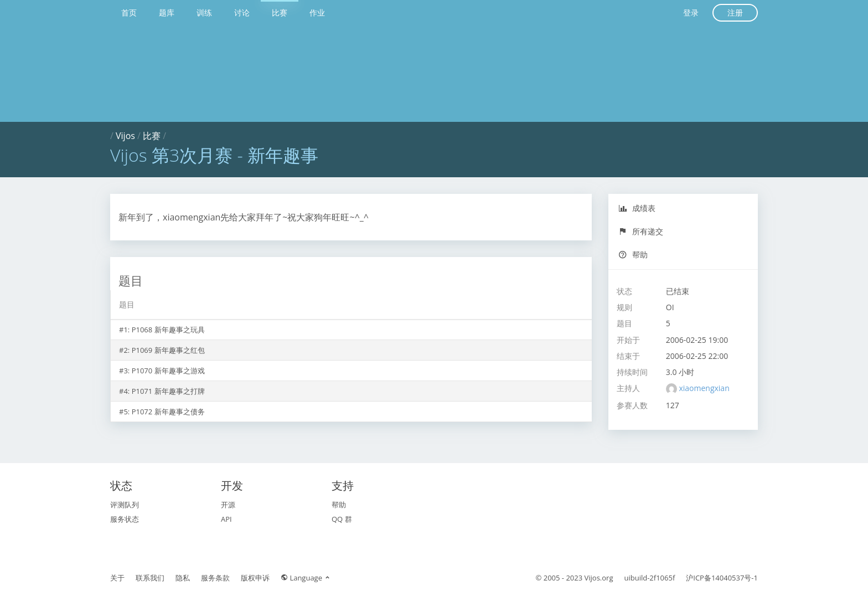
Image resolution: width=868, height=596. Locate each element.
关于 (117, 578)
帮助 (633, 255)
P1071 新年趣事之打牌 (168, 391)
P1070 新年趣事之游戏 (168, 371)
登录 (691, 12)
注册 (735, 12)
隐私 (183, 578)
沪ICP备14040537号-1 (722, 578)
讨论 (242, 12)
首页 (129, 12)
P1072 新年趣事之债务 (168, 412)
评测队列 (125, 505)
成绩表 (637, 208)
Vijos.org (599, 578)
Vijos (125, 136)
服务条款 (215, 578)
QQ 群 (342, 519)
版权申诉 (255, 578)
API (226, 519)
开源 (228, 505)
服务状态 (125, 519)
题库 (167, 12)
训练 (204, 12)
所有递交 (641, 231)
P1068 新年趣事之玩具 (168, 330)
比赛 (280, 12)
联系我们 (150, 578)
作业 (317, 12)
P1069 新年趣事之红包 (168, 350)
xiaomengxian (704, 388)
